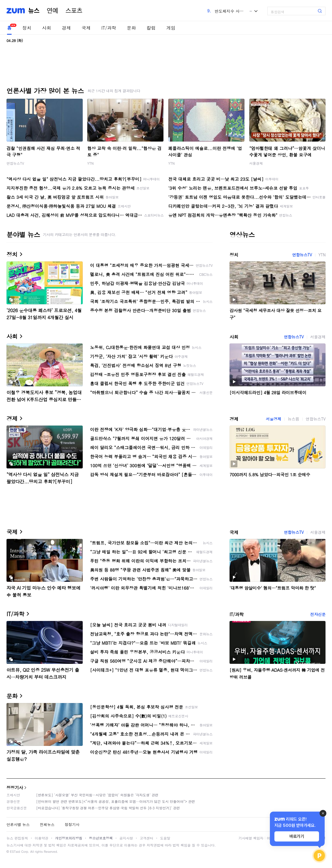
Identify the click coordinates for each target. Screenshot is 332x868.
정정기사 (15, 787)
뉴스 (34, 11)
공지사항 (126, 838)
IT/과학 (109, 28)
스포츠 (74, 11)
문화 (131, 28)
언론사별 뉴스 (18, 824)
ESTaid (15, 852)
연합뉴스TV (15, 163)
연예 (53, 11)
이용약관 (41, 838)
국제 (86, 28)
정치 (27, 28)
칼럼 (151, 28)
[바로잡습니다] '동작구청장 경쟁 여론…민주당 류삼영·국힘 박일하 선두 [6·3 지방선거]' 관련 (108, 808)
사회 (47, 28)
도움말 (165, 838)
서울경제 (256, 163)
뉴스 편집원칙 (17, 838)
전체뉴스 (47, 824)
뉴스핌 (293, 419)
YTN (90, 163)
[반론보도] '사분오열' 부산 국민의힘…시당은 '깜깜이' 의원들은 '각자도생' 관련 (97, 795)
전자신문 (318, 614)
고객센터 (147, 838)
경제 (66, 28)
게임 (171, 28)
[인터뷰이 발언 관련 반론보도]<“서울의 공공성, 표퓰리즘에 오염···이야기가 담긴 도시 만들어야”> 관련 (116, 801)
